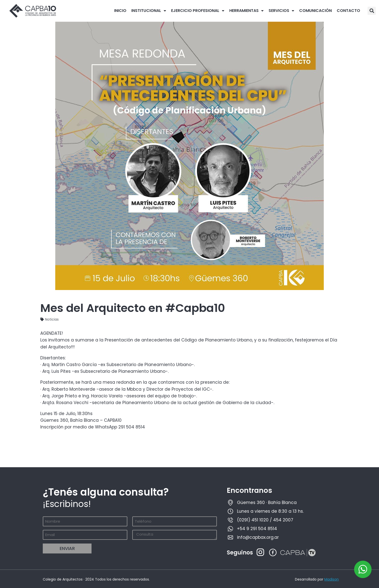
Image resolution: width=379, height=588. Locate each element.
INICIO (120, 11)
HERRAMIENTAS (246, 11)
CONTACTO (348, 11)
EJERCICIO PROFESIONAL (198, 11)
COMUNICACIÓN (315, 11)
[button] (372, 11)
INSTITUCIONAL (149, 11)
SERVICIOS (281, 11)
